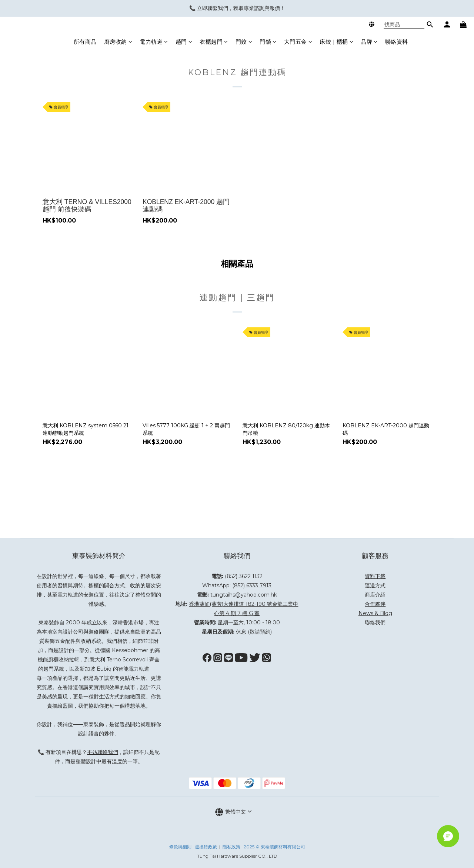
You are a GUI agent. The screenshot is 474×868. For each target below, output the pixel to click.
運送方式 (375, 585)
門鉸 (244, 42)
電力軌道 (154, 42)
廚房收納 (118, 42)
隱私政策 (231, 847)
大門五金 (298, 42)
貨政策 (210, 847)
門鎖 (268, 42)
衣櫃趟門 (214, 42)
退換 (199, 847)
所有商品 (85, 42)
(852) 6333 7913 (252, 585)
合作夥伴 (375, 604)
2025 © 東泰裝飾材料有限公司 (274, 847)
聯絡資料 (397, 42)
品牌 (369, 42)
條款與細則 (180, 847)
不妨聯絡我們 (103, 752)
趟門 (184, 42)
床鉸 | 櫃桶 (336, 42)
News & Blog (375, 613)
